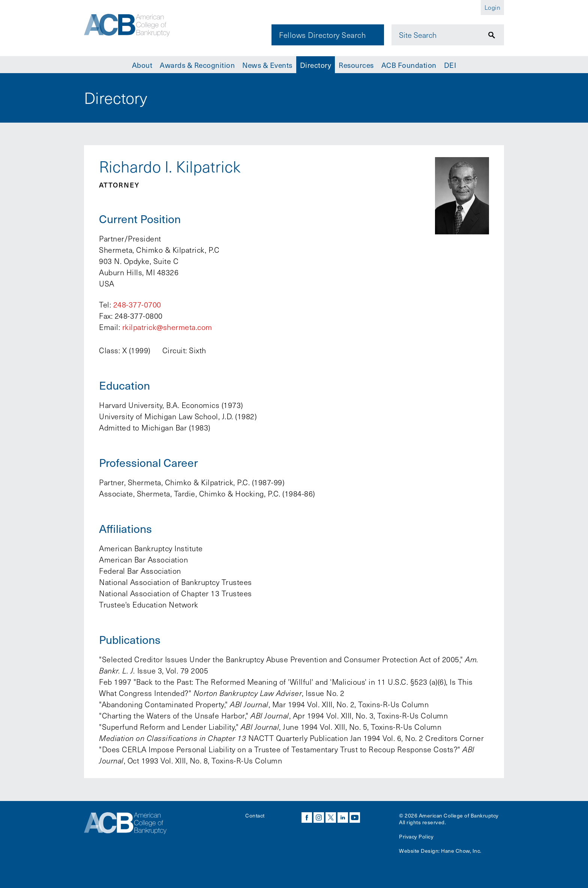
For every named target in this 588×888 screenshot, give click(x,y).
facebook (307, 817)
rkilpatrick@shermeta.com (167, 327)
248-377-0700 (137, 304)
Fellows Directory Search (322, 35)
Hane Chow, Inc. (461, 851)
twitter (331, 817)
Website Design (419, 851)
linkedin (343, 817)
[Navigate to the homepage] (135, 27)
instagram (319, 817)
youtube (355, 817)
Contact (255, 815)
